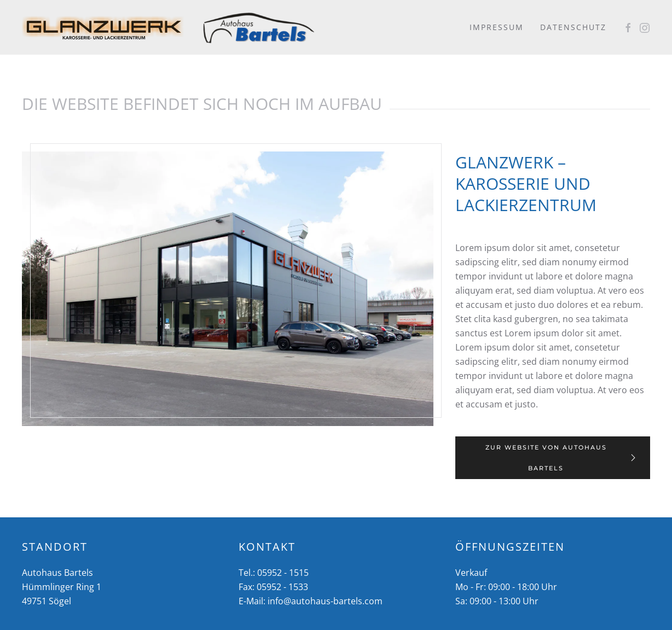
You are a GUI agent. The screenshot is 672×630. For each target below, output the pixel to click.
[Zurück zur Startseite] (104, 27)
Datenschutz (573, 27)
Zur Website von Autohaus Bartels (562, 458)
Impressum (497, 27)
